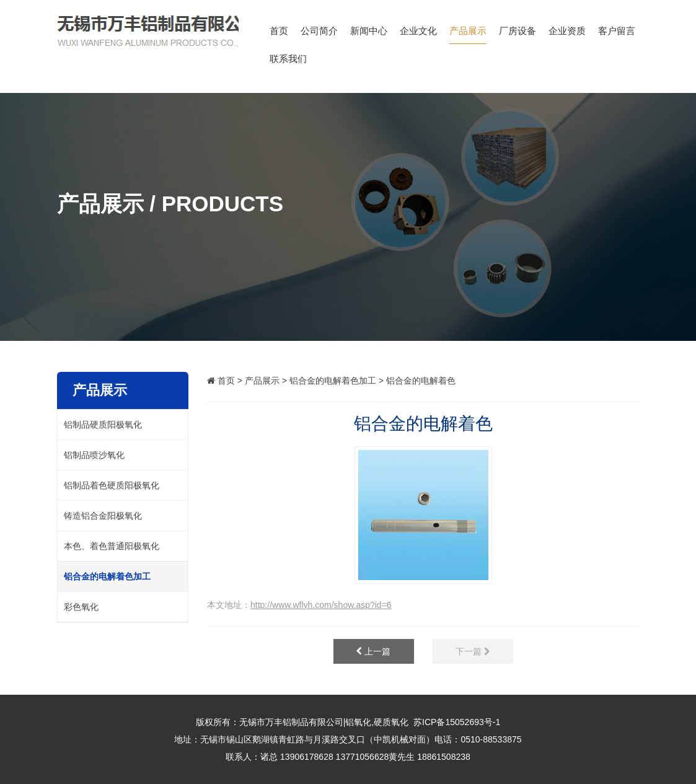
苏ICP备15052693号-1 (457, 722)
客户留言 (617, 35)
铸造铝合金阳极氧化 (103, 516)
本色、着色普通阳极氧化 (112, 546)
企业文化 (418, 35)
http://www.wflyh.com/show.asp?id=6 (321, 605)
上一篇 (373, 651)
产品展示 (468, 35)
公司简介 (319, 35)
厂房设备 (518, 35)
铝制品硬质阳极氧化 (103, 425)
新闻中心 (369, 35)
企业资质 (567, 35)
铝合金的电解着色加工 (333, 381)
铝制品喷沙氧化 (94, 455)
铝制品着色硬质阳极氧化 (112, 485)
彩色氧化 (81, 607)
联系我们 (288, 63)
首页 (279, 35)
